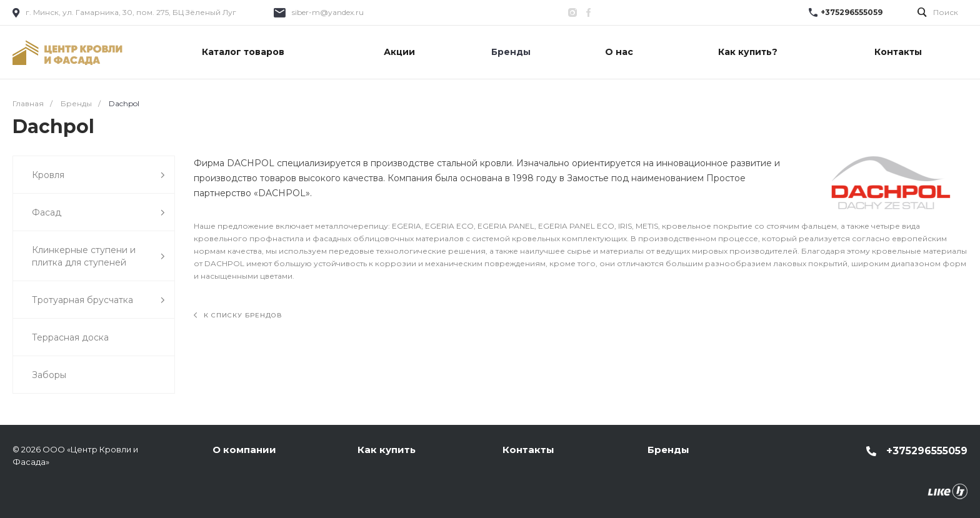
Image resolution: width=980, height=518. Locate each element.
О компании (244, 450)
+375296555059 (852, 12)
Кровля (98, 175)
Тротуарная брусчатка (98, 300)
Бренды (668, 450)
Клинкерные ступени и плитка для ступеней (98, 256)
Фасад (98, 213)
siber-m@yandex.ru (328, 12)
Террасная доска (70, 337)
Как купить (387, 450)
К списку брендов (238, 315)
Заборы (49, 375)
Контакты (528, 450)
